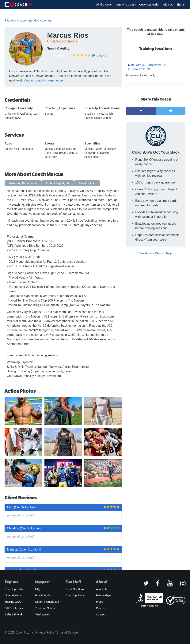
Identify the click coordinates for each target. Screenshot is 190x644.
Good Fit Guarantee (47, 602)
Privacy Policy (45, 632)
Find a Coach (105, 5)
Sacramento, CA (141, 69)
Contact (101, 614)
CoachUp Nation (150, 5)
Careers (101, 608)
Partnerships (104, 595)
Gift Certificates (14, 608)
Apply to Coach (126, 5)
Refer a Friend (13, 614)
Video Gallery (13, 595)
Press (99, 602)
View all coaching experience (43, 80)
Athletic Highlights (58, 183)
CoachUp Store (75, 595)
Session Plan (87, 183)
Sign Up (168, 5)
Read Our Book (75, 589)
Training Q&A (13, 602)
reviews (99, 55)
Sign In (181, 5)
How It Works (43, 595)
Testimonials (42, 614)
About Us (102, 589)
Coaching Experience (23, 183)
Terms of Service (67, 632)
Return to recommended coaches (28, 20)
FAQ (38, 589)
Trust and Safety (45, 608)
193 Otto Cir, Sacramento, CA (149, 65)
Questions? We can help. (156, 253)
